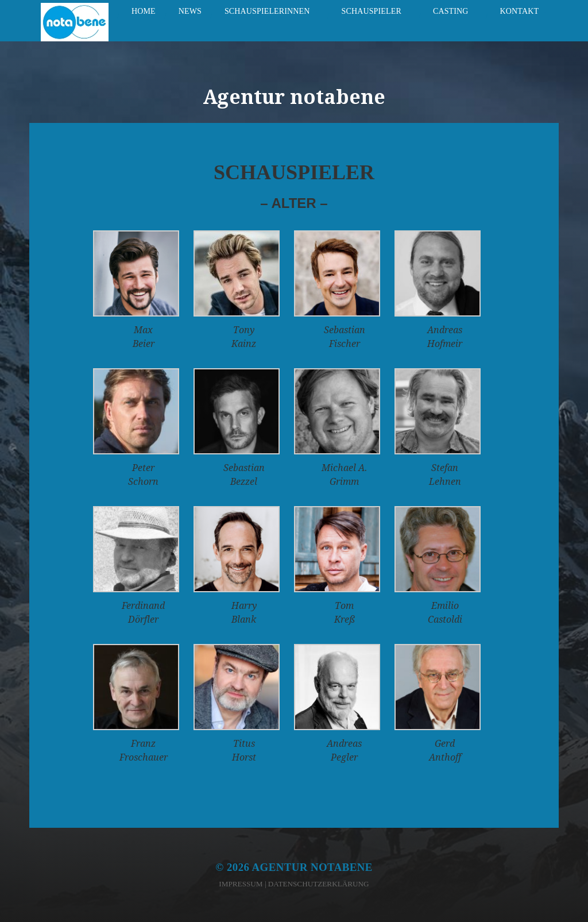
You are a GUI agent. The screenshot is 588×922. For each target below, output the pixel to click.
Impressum (241, 884)
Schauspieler (372, 11)
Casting (451, 11)
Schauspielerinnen (267, 11)
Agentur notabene (312, 867)
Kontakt (520, 11)
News (190, 11)
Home (144, 11)
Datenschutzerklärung (319, 884)
